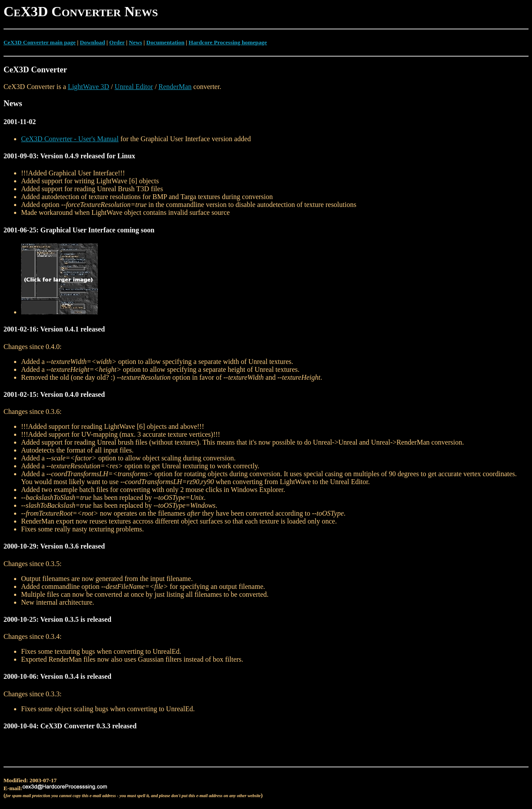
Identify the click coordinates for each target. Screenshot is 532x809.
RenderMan (175, 87)
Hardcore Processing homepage (228, 42)
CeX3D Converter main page (39, 42)
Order (117, 42)
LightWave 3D (89, 87)
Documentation (166, 42)
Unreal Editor (134, 87)
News (136, 42)
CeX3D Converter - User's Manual (70, 139)
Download (93, 42)
